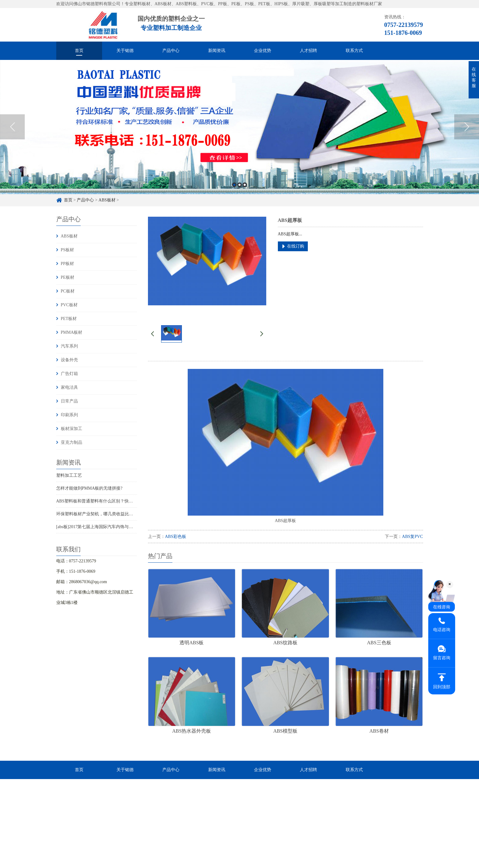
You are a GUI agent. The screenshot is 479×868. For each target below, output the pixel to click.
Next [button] (467, 135)
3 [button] (245, 193)
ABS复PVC (412, 537)
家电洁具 (69, 387)
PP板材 (68, 264)
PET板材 (69, 319)
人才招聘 (308, 51)
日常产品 (69, 401)
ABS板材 (69, 236)
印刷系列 (69, 415)
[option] (239, 135)
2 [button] (239, 193)
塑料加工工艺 (69, 475)
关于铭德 (125, 51)
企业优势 (263, 51)
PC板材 (68, 291)
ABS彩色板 (176, 537)
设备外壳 (69, 360)
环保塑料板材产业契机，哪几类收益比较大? (98, 514)
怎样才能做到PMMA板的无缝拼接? (89, 488)
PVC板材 (69, 305)
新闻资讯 (217, 51)
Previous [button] (12, 135)
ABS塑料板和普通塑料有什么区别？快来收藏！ (101, 501)
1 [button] (234, 193)
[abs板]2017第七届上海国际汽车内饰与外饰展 (99, 527)
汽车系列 (69, 346)
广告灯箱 (69, 374)
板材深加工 (72, 429)
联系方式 (354, 51)
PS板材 (68, 250)
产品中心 (171, 51)
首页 (79, 51)
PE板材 (68, 277)
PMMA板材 (72, 332)
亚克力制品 (72, 442)
